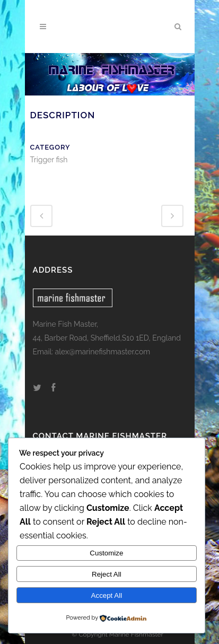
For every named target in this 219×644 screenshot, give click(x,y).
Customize (106, 553)
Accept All (107, 595)
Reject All (107, 574)
